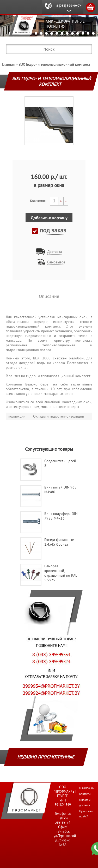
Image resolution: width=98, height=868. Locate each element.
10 (57, 33)
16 (88, 33)
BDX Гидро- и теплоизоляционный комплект (54, 64)
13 (72, 33)
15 (83, 33)
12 (67, 33)
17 (93, 33)
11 (62, 33)
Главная (8, 64)
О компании (87, 788)
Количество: (38, 201)
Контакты (85, 794)
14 (78, 33)
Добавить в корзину (49, 218)
